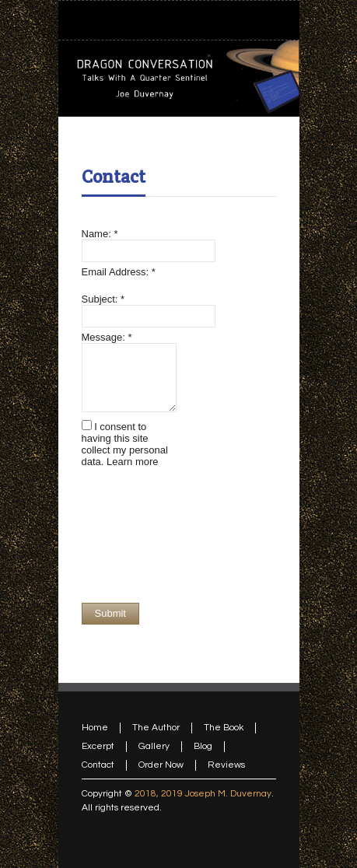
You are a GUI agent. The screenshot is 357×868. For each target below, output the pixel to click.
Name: (100, 234)
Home (95, 728)
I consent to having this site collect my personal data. (125, 444)
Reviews (226, 765)
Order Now (161, 765)
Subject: (103, 299)
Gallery (154, 746)
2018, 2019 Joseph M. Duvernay (203, 794)
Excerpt (98, 746)
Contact (114, 177)
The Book (224, 728)
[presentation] (145, 535)
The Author (156, 728)
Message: (107, 337)
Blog (203, 746)
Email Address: (119, 272)
